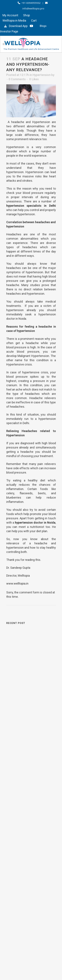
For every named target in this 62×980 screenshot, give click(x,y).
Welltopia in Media (14, 21)
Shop (27, 15)
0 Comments (17, 79)
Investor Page (9, 31)
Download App (15, 26)
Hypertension (42, 75)
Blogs (43, 26)
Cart (34, 21)
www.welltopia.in (17, 583)
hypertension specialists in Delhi (31, 206)
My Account (10, 15)
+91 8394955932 (29, 3)
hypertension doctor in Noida (35, 523)
